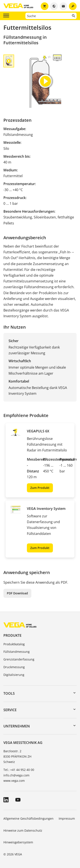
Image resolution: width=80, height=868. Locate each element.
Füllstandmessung (17, 652)
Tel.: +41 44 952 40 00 (19, 770)
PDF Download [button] (17, 593)
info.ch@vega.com (16, 775)
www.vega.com (14, 781)
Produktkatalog (14, 644)
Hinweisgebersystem (18, 842)
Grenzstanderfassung (19, 659)
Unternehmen (17, 726)
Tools (9, 693)
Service (10, 710)
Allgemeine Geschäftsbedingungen (28, 818)
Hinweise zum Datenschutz (23, 830)
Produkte (12, 635)
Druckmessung (14, 667)
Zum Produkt (40, 488)
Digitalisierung (14, 675)
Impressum (67, 818)
